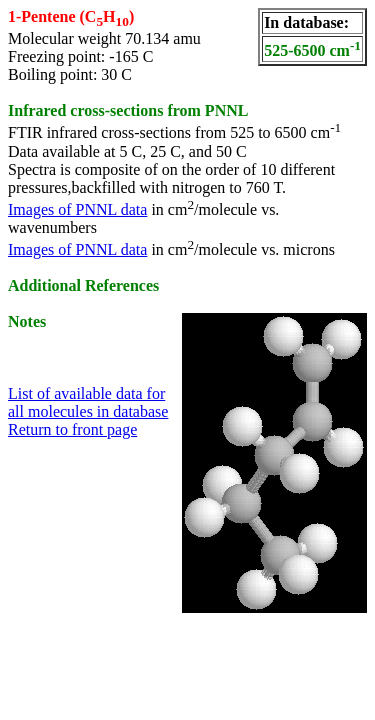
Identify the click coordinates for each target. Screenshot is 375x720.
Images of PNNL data (77, 209)
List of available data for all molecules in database (88, 402)
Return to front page (72, 429)
